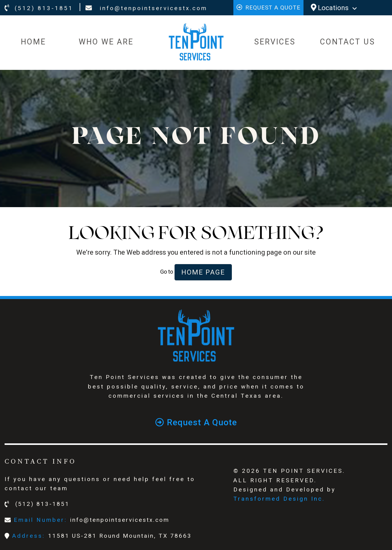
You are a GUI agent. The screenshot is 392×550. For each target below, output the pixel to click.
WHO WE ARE (106, 42)
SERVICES (275, 42)
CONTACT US (348, 42)
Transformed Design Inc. (279, 499)
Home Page (203, 272)
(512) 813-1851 (39, 8)
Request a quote (268, 8)
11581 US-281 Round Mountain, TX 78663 (120, 536)
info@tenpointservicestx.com (146, 8)
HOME (33, 42)
